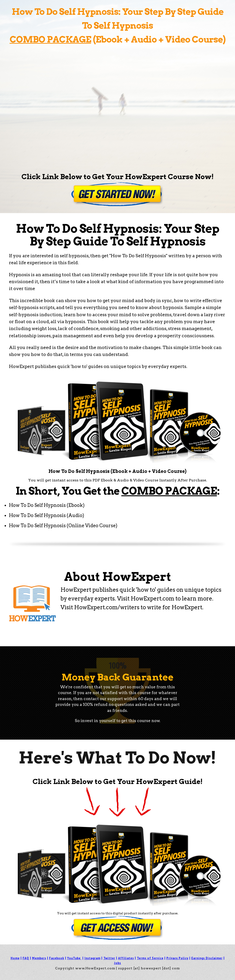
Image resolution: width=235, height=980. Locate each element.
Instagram (92, 958)
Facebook (57, 958)
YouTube (74, 958)
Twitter (109, 958)
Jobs (117, 963)
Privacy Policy (177, 958)
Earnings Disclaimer (207, 958)
